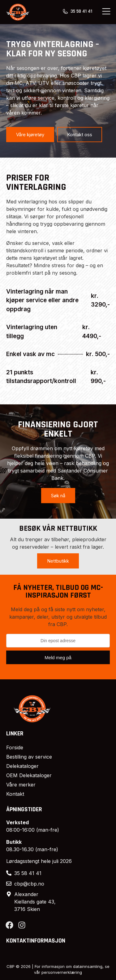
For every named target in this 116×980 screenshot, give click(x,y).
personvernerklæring (62, 972)
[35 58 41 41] (65, 11)
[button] (107, 12)
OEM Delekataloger (29, 775)
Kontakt (15, 794)
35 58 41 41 (81, 11)
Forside (15, 747)
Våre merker (21, 785)
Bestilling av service (29, 757)
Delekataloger (22, 766)
